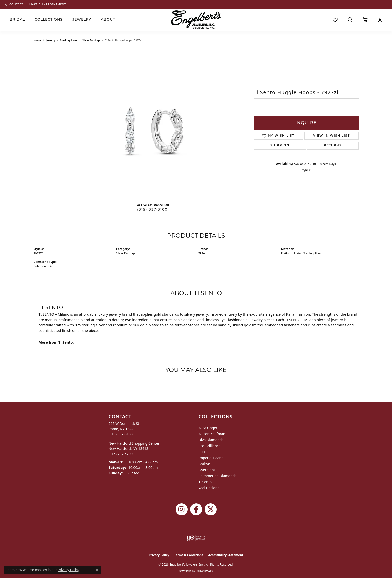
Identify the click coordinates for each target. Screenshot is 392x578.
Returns (333, 146)
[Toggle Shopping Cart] (365, 20)
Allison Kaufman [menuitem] (212, 434)
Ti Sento (204, 253)
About (108, 20)
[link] (14, 4)
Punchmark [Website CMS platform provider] (205, 571)
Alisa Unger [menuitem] (208, 428)
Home (37, 40)
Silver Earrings (91, 40)
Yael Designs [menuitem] (209, 488)
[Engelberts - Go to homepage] (196, 20)
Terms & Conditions (189, 555)
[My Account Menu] (380, 20)
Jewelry (82, 20)
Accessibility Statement (226, 555)
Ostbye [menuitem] (204, 464)
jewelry (51, 40)
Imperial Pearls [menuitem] (211, 458)
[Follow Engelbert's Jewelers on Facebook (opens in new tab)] (196, 509)
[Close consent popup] (97, 570)
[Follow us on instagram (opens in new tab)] (182, 509)
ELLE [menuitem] (202, 452)
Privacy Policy (159, 555)
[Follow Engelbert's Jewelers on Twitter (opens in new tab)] (211, 509)
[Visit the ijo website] (196, 538)
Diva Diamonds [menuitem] (211, 440)
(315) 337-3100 (152, 210)
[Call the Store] (121, 434)
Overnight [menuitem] (207, 470)
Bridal (17, 20)
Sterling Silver (69, 40)
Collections (49, 20)
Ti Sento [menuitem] (205, 482)
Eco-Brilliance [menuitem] (210, 446)
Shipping (280, 146)
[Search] (350, 20)
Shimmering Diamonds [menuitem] (218, 476)
